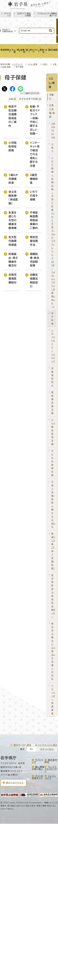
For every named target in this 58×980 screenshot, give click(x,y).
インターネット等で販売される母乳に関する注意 (35, 154)
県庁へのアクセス (15, 783)
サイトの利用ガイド (38, 777)
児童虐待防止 (52, 377)
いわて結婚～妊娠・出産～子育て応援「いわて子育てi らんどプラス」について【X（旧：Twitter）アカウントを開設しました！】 (53, 232)
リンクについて (50, 777)
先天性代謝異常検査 (13, 241)
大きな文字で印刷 (28, 99)
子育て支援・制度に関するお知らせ (53, 504)
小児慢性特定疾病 (13, 147)
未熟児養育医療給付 (13, 279)
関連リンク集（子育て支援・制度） (53, 551)
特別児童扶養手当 (34, 241)
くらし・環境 (32, 64)
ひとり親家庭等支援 (53, 432)
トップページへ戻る (48, 745)
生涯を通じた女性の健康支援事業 (13, 220)
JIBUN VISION (53, 130)
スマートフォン (47, 749)
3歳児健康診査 (34, 179)
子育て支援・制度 (52, 111)
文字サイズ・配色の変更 (24, 15)
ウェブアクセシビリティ (51, 769)
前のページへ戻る (23, 745)
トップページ (17, 64)
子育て (45, 64)
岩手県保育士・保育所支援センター (53, 596)
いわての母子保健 (34, 196)
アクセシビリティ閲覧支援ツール (47, 15)
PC (32, 749)
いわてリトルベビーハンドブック (53, 346)
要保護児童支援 (52, 403)
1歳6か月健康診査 (13, 179)
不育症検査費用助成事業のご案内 (34, 220)
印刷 (11, 99)
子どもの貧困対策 (52, 463)
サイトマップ (7, 15)
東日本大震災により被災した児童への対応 (53, 651)
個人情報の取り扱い (38, 768)
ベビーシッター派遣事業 (53, 699)
